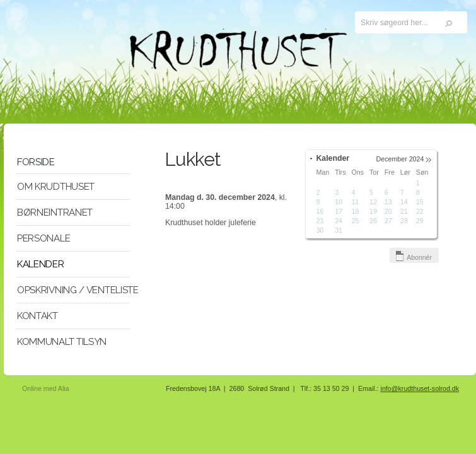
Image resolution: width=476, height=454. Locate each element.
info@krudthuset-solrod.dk (420, 388)
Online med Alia (46, 388)
